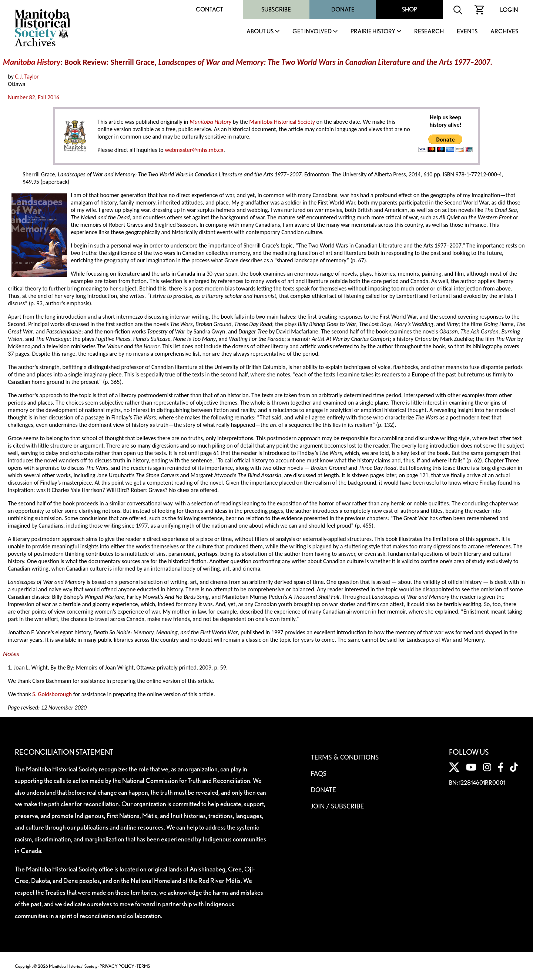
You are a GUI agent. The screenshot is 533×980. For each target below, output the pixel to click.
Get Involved (312, 32)
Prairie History (373, 32)
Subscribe (276, 9)
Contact (209, 9)
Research (429, 32)
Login (509, 10)
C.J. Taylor (27, 77)
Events (467, 32)
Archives (504, 32)
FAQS (319, 773)
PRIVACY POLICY (117, 966)
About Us (260, 32)
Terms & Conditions (345, 757)
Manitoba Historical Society (282, 122)
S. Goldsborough (52, 694)
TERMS (143, 966)
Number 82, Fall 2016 (33, 97)
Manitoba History (32, 62)
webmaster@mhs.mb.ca (194, 150)
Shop (410, 9)
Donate (343, 9)
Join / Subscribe (338, 806)
